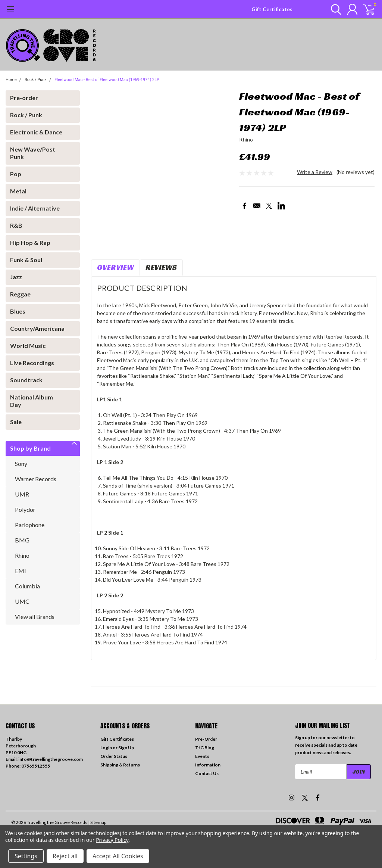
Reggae (20, 294)
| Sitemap (97, 822)
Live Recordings (32, 363)
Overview (115, 267)
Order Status (114, 756)
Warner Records (36, 479)
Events (202, 756)
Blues (18, 311)
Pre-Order (206, 739)
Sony (21, 463)
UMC (22, 601)
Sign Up (126, 748)
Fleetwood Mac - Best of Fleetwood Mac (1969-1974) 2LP (107, 80)
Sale (16, 422)
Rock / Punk (36, 80)
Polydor (25, 509)
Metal (18, 191)
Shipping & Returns (120, 765)
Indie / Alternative (35, 208)
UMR (22, 494)
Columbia (27, 586)
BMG (22, 540)
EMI (21, 571)
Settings (26, 856)
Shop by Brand (30, 448)
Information (208, 765)
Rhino (22, 555)
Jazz (16, 277)
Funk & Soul (26, 260)
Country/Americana (37, 328)
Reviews (161, 267)
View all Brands (35, 617)
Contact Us (207, 773)
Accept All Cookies (118, 856)
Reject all (65, 856)
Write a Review (315, 172)
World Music (28, 346)
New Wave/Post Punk (33, 153)
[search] (333, 9)
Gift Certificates (272, 9)
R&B (16, 225)
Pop (16, 174)
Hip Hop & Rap (30, 242)
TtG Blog (205, 748)
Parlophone (30, 525)
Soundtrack (26, 380)
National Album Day (32, 401)
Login (106, 748)
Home (11, 80)
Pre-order (24, 98)
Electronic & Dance (36, 132)
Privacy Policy (112, 840)
